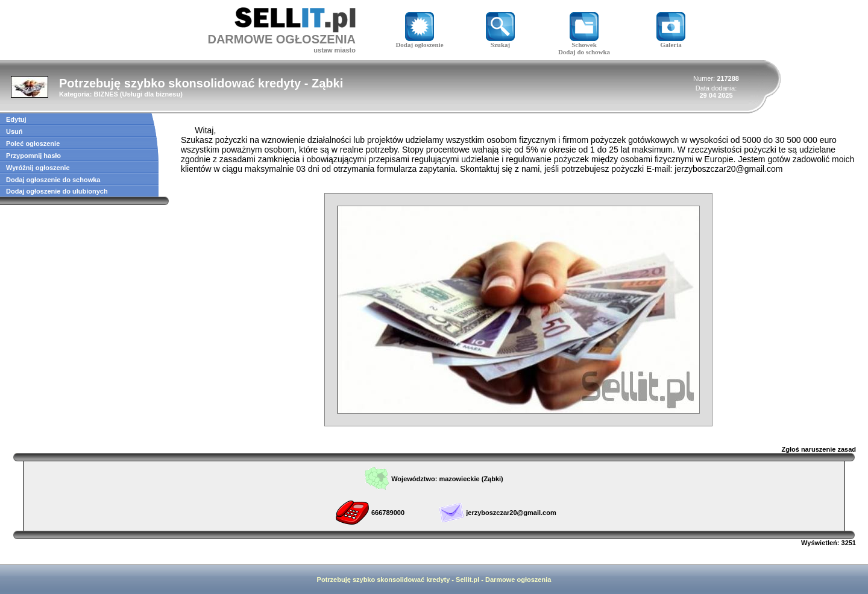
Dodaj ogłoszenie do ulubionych (57, 191)
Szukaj (500, 42)
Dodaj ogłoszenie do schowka (53, 180)
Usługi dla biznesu (152, 94)
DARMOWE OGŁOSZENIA (281, 39)
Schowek (584, 42)
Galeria (671, 42)
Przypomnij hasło (33, 156)
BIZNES (105, 94)
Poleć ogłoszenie (33, 144)
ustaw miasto (335, 50)
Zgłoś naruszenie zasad (819, 449)
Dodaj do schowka (584, 52)
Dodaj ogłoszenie (419, 42)
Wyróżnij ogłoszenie (38, 168)
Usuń (14, 131)
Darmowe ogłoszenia (518, 580)
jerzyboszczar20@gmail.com (511, 513)
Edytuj (16, 119)
